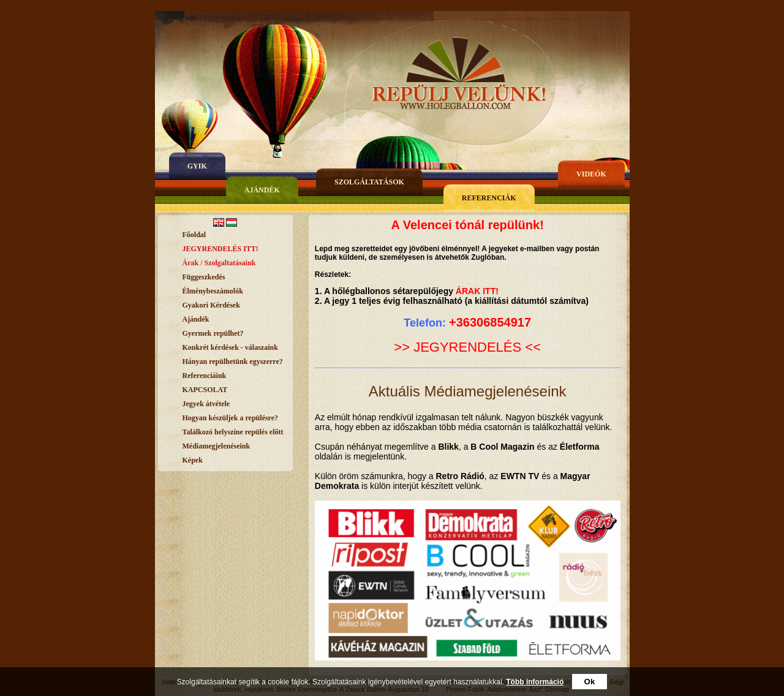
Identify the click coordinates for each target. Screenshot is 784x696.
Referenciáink (205, 376)
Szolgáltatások (369, 182)
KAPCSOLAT (205, 390)
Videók (591, 174)
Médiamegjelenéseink (217, 446)
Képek (193, 460)
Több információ (535, 682)
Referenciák (489, 198)
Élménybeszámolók (213, 291)
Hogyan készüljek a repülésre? (231, 418)
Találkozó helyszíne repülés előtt (233, 432)
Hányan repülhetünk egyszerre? (233, 361)
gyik (197, 166)
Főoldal (194, 235)
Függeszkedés (204, 277)
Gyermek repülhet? (213, 333)
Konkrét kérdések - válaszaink (230, 347)
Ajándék (262, 190)
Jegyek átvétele (206, 404)
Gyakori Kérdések (211, 305)
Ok (590, 682)
